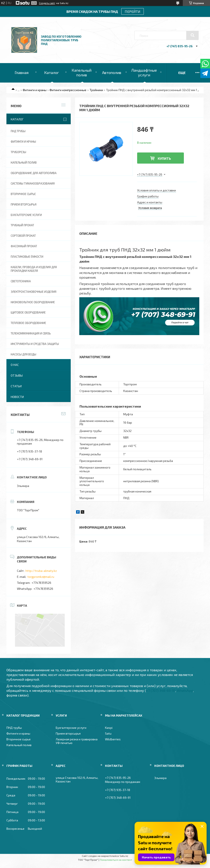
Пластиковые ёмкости (27, 257)
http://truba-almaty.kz (41, 571)
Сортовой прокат (23, 236)
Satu (108, 733)
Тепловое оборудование (28, 323)
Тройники (96, 90)
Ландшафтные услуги (144, 72)
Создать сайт (47, 3)
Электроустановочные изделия (34, 292)
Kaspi (109, 728)
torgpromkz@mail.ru (41, 577)
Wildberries (113, 739)
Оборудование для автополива (34, 173)
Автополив (112, 72)
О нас (15, 365)
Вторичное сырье (23, 194)
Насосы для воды (23, 354)
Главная (22, 72)
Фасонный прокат (24, 246)
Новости (17, 397)
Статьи (16, 386)
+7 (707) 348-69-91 (161, 690)
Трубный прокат (22, 225)
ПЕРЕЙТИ (133, 11)
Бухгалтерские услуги (26, 215)
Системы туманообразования (33, 183)
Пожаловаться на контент (116, 860)
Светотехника (21, 281)
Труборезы (18, 152)
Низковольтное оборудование (33, 302)
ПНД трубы (18, 131)
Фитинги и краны (35, 90)
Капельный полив (82, 72)
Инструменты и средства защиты (35, 344)
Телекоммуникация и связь (31, 333)
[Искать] (192, 35)
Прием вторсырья (24, 204)
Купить (164, 158)
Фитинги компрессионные (68, 90)
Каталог (52, 72)
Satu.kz (124, 856)
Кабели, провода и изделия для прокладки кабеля (34, 269)
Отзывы (17, 375)
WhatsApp (185, 690)
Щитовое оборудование (28, 312)
